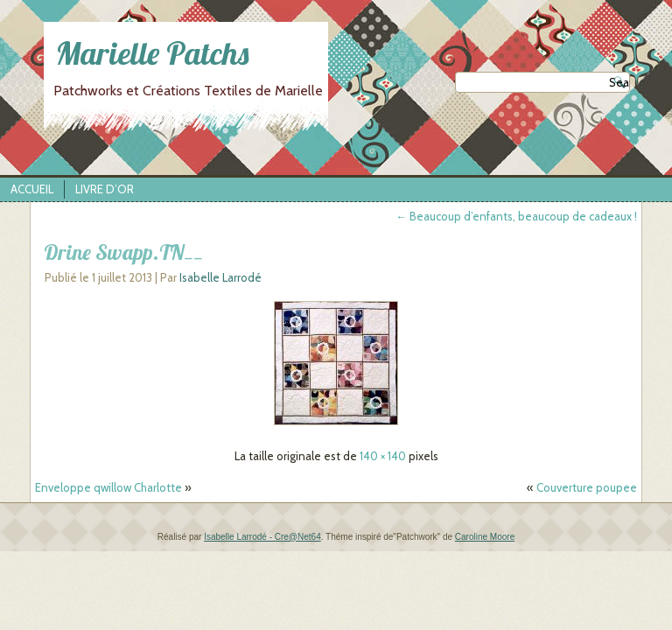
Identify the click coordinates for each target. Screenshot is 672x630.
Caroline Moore (485, 537)
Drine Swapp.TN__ (123, 252)
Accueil (32, 189)
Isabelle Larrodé (220, 277)
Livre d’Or (105, 189)
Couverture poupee (587, 487)
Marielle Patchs (127, 53)
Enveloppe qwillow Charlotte (108, 487)
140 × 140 (383, 456)
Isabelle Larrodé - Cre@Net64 (262, 537)
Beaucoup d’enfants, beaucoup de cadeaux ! (516, 216)
